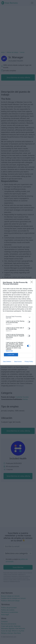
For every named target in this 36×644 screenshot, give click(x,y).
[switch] (29, 322)
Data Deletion (7, 362)
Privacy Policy (29, 362)
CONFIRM (11, 355)
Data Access (18, 362)
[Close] (32, 283)
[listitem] (18, 317)
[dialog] (18, 322)
